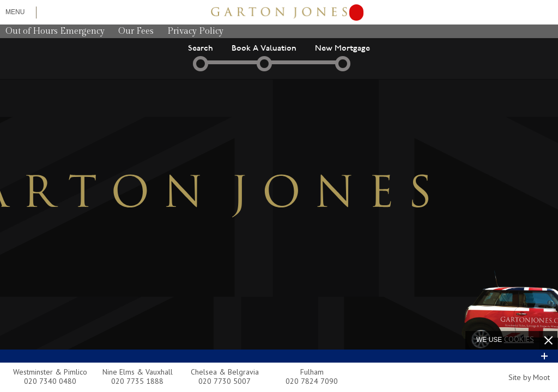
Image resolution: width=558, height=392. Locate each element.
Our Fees (136, 31)
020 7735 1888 (137, 381)
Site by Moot (529, 377)
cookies (519, 339)
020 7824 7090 (312, 381)
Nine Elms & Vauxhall (138, 372)
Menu (15, 12)
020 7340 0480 (50, 381)
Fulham (312, 372)
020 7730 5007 (225, 381)
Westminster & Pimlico (50, 372)
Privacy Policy (195, 31)
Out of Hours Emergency (55, 31)
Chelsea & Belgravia (225, 372)
